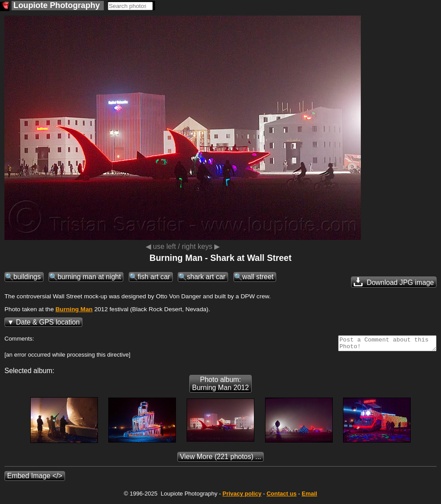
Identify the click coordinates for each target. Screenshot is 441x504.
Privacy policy (242, 496)
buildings (27, 277)
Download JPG (394, 282)
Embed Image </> (35, 478)
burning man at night (89, 277)
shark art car (206, 277)
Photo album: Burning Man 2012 (220, 386)
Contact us (281, 496)
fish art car (154, 277)
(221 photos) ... (221, 459)
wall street (258, 277)
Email (309, 496)
